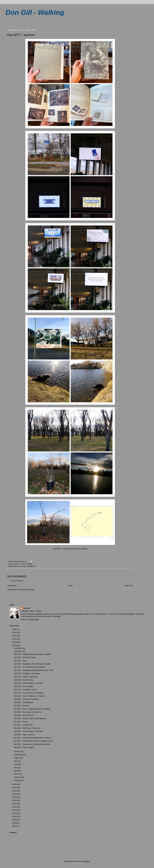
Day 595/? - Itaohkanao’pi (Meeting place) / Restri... (33, 744)
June (16, 764)
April (16, 771)
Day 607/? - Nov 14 (20, 564)
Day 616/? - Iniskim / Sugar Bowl (26, 677)
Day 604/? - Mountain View (24, 715)
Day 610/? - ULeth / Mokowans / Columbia (29, 696)
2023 (14, 639)
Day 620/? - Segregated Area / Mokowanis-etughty (32, 664)
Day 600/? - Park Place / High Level (27, 728)
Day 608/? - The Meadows (23, 703)
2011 (14, 813)
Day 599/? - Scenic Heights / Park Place (28, 731)
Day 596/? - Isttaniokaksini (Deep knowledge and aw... (34, 741)
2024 (14, 636)
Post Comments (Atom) (26, 590)
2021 (14, 646)
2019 (14, 788)
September (18, 755)
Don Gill (27, 608)
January (17, 780)
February (18, 777)
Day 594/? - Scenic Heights (24, 747)
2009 (14, 820)
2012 (14, 810)
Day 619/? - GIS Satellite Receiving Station (29, 667)
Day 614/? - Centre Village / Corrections (28, 683)
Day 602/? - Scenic (21, 722)
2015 (14, 800)
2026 (14, 629)
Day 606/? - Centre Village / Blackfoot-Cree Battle (32, 709)
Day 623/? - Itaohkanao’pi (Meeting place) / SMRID (32, 654)
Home (71, 586)
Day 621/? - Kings (20, 661)
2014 (14, 804)
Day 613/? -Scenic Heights (24, 686)
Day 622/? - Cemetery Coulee (25, 657)
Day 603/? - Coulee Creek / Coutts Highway (30, 719)
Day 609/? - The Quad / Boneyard (26, 699)
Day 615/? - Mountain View (24, 680)
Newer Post (12, 586)
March (17, 774)
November (18, 651)
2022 (14, 642)
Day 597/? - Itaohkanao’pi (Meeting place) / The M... (33, 738)
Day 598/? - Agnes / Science (24, 735)
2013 (14, 807)
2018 (14, 791)
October (17, 752)
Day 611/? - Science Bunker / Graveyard (29, 693)
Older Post (128, 586)
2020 (14, 784)
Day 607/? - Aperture (21, 706)
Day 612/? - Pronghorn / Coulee (25, 690)
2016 (14, 797)
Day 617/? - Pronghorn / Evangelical (27, 674)
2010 (14, 816)
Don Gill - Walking (35, 12)
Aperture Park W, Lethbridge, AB (25, 566)
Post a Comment (17, 581)
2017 (14, 794)
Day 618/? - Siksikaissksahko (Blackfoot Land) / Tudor (33, 670)
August (17, 758)
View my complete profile (30, 620)
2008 (14, 823)
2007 (14, 826)
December (18, 648)
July (16, 761)
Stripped (30, 564)
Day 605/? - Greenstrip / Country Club (28, 712)
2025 (14, 633)
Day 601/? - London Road (23, 725)
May (16, 768)
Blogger (87, 861)
